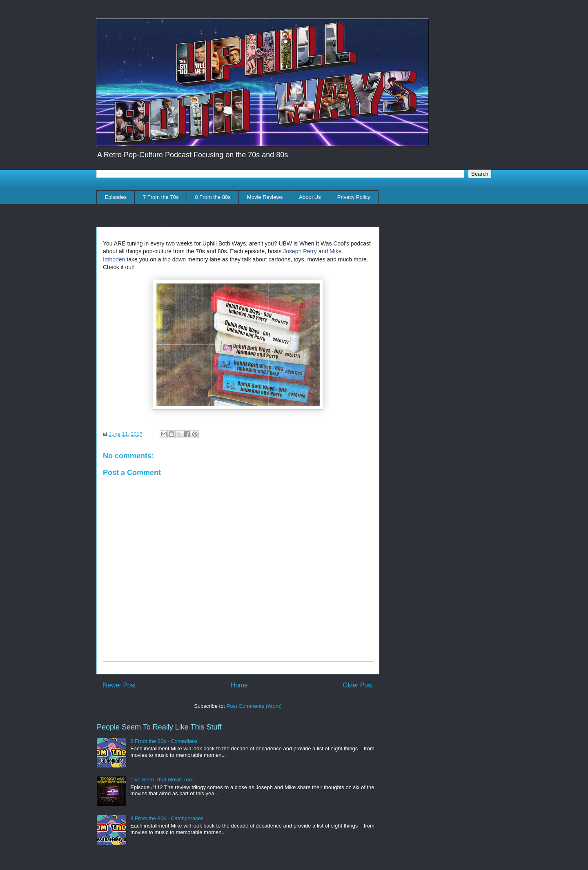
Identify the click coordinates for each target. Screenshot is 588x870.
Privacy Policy (354, 197)
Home (239, 685)
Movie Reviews (265, 197)
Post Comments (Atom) (254, 706)
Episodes (116, 197)
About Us (310, 197)
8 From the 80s (213, 197)
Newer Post (119, 685)
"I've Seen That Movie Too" (162, 780)
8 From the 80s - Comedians (164, 741)
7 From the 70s (161, 197)
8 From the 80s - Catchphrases (167, 818)
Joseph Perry (300, 251)
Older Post (358, 685)
